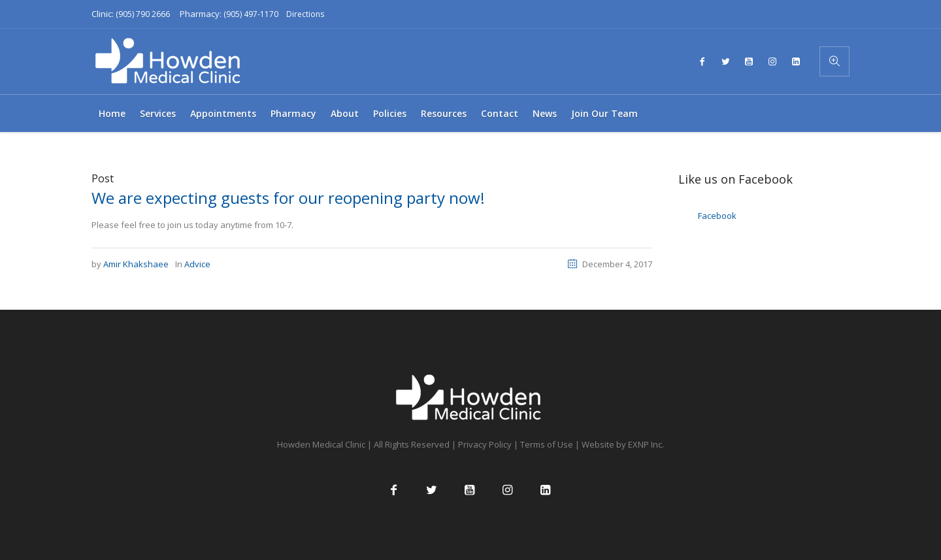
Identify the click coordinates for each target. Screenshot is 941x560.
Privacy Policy (485, 444)
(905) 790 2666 (143, 14)
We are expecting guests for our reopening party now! (288, 198)
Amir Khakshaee (136, 264)
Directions (305, 14)
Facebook (717, 216)
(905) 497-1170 (251, 14)
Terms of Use (547, 444)
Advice (197, 264)
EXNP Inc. (646, 444)
